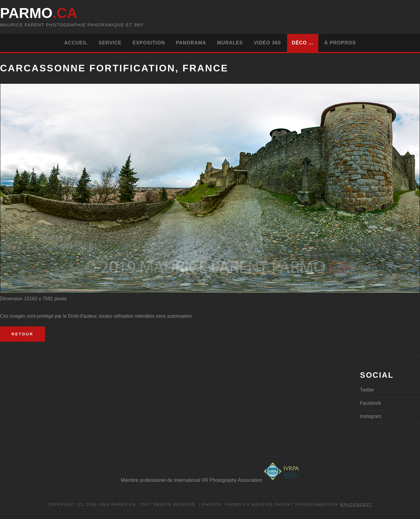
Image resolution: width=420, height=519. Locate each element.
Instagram (371, 416)
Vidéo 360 (267, 43)
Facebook (370, 403)
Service (110, 43)
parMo (39, 13)
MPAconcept (356, 505)
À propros (340, 43)
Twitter (367, 390)
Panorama (191, 43)
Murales (230, 43)
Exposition (149, 43)
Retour (22, 334)
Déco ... (303, 43)
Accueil (76, 43)
